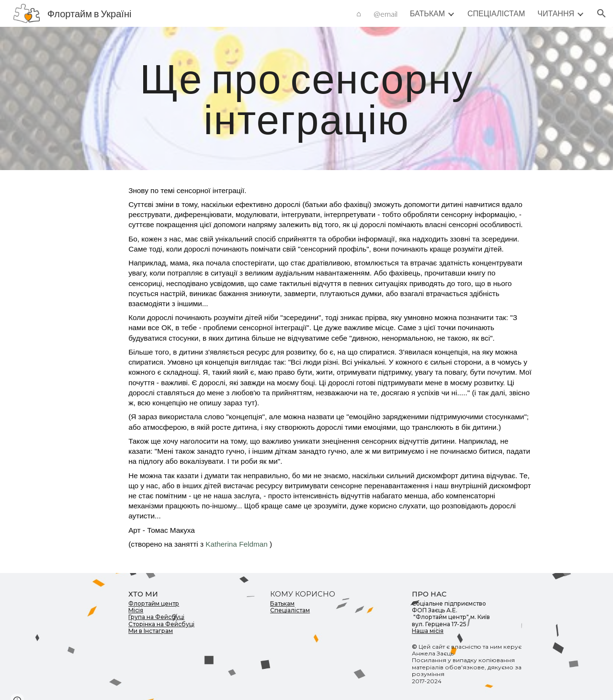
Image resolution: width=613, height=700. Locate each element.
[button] (602, 13)
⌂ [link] (359, 13)
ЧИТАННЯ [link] (556, 13)
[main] (306, 98)
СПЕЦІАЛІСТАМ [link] (496, 13)
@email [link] (386, 14)
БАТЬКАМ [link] (427, 13)
